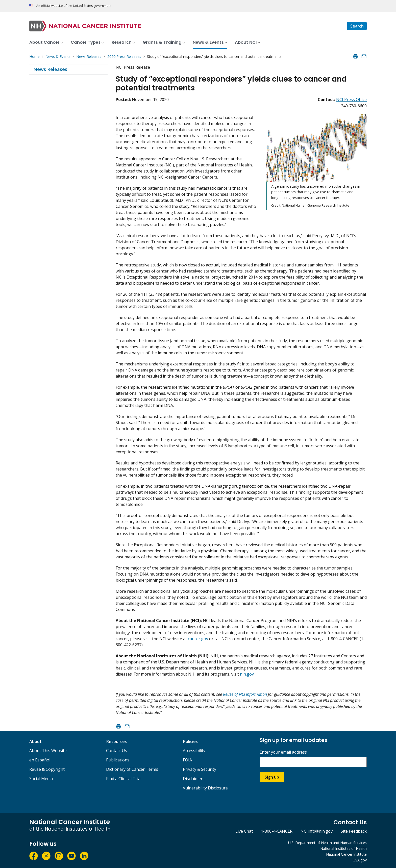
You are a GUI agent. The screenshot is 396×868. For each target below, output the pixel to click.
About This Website (48, 751)
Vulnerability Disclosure (205, 788)
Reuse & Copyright (47, 769)
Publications (118, 760)
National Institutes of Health (343, 848)
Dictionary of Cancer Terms (132, 769)
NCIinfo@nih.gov (317, 831)
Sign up (272, 777)
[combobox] (319, 26)
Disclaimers (194, 779)
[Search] (357, 26)
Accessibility (194, 751)
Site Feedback (354, 831)
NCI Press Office (351, 100)
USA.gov (360, 860)
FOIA (187, 760)
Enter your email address (283, 752)
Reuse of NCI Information (245, 694)
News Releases (50, 69)
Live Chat (244, 831)
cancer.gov (198, 639)
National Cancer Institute (346, 854)
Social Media (41, 779)
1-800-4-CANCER (277, 831)
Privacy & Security (200, 769)
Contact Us (117, 751)
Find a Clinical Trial (124, 779)
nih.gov (247, 674)
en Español (40, 760)
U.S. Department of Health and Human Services (327, 843)
